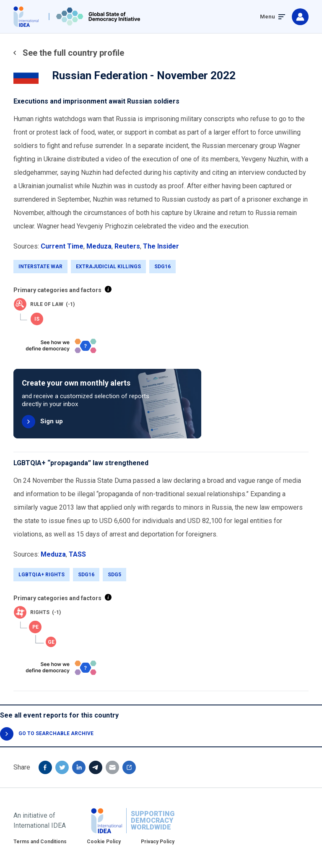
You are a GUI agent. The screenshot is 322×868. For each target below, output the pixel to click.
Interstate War (40, 267)
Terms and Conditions (40, 842)
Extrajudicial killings (108, 267)
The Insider (161, 246)
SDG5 (114, 575)
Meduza (99, 246)
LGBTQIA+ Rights (42, 575)
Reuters (127, 246)
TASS (77, 554)
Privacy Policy (158, 842)
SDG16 (162, 267)
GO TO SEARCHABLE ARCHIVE (56, 733)
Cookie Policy (104, 842)
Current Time (62, 246)
